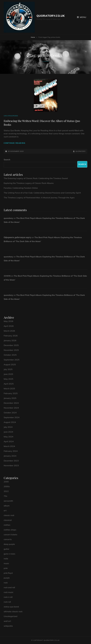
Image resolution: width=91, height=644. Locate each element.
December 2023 (11, 461)
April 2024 (9, 441)
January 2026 (10, 340)
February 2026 (11, 336)
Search (7, 160)
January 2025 (10, 398)
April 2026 (9, 326)
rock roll (7, 602)
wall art (7, 621)
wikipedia (8, 626)
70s (5, 496)
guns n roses (9, 554)
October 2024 (10, 413)
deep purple (9, 544)
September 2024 (12, 417)
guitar (6, 549)
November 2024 (11, 408)
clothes (7, 525)
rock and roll (9, 587)
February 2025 (11, 393)
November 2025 (11, 350)
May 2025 (8, 379)
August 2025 (10, 364)
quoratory (81, 151)
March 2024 (9, 446)
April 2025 (9, 384)
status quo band (11, 607)
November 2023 (11, 465)
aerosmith (8, 501)
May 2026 (8, 321)
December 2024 (11, 403)
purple (7, 578)
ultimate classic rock (13, 611)
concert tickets (10, 535)
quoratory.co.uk (51, 16)
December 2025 (11, 345)
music (6, 563)
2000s (7, 486)
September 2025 (12, 360)
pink (6, 568)
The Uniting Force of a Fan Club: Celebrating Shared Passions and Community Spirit (42, 193)
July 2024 (8, 427)
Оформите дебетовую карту (17, 237)
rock (6, 583)
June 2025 (8, 374)
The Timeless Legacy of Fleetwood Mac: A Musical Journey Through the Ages (39, 198)
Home (33, 37)
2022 (6, 491)
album (7, 506)
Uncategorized (11, 116)
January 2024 (10, 456)
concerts (8, 539)
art (5, 510)
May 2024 (8, 437)
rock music (9, 592)
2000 (6, 482)
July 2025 (8, 369)
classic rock (9, 515)
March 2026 (9, 331)
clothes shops (10, 530)
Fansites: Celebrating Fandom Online (21, 188)
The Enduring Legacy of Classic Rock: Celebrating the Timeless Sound (36, 178)
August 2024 (10, 422)
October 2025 (10, 355)
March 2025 (9, 389)
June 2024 (8, 432)
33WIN (7, 276)
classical (8, 520)
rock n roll (8, 597)
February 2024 (11, 451)
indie (6, 559)
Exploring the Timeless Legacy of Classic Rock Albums (29, 183)
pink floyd (8, 573)
